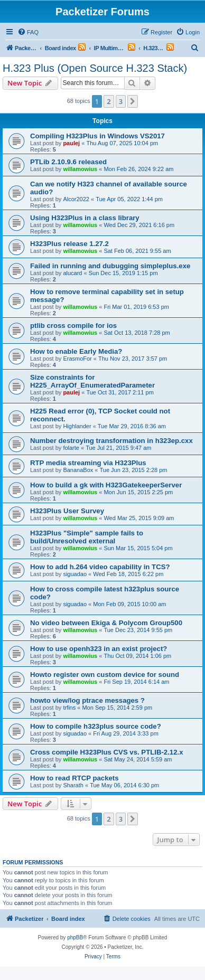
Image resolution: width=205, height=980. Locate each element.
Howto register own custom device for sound (105, 675)
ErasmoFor (77, 359)
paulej (71, 143)
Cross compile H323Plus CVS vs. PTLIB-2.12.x (107, 752)
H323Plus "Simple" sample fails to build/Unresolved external (87, 537)
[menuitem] (28, 32)
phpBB (75, 937)
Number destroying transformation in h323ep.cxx (111, 441)
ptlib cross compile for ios (73, 326)
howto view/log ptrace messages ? (87, 700)
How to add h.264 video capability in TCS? (100, 567)
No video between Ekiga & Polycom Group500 (106, 623)
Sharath (73, 785)
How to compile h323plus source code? (96, 726)
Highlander (77, 426)
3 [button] (121, 101)
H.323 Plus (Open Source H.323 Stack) (95, 68)
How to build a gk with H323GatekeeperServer (106, 485)
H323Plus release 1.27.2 (69, 244)
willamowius (80, 169)
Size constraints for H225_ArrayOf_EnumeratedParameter (92, 381)
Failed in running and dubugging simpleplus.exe (110, 266)
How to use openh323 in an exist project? (99, 649)
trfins (69, 708)
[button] (133, 101)
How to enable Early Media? (76, 351)
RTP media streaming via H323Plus (88, 463)
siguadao (75, 574)
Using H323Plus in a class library (85, 218)
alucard (72, 273)
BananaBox (78, 470)
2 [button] (109, 101)
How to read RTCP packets (74, 778)
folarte (71, 448)
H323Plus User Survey (67, 511)
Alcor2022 (76, 199)
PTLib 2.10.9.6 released (68, 162)
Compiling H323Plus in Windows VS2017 (97, 136)
